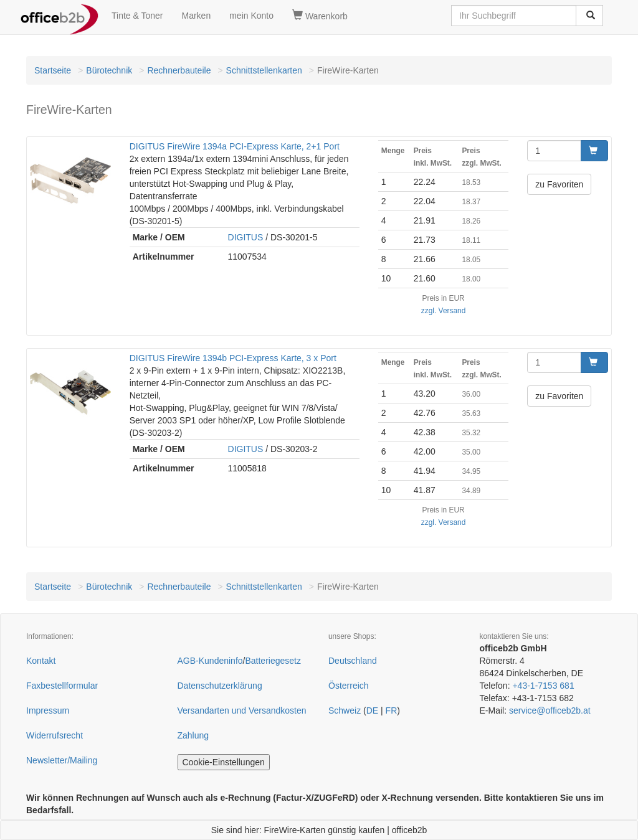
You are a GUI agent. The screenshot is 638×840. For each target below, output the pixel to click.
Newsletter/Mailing (62, 760)
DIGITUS (246, 237)
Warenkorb (320, 16)
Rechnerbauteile (179, 70)
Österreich (349, 686)
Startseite (53, 70)
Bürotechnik (109, 70)
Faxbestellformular (62, 686)
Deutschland (353, 661)
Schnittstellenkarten (264, 70)
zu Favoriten (559, 184)
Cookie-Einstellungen (224, 762)
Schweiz (345, 710)
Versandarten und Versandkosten (242, 710)
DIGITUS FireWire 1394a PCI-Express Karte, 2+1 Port (235, 146)
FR (392, 710)
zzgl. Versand (443, 311)
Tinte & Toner (137, 16)
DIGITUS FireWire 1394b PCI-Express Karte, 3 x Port (233, 358)
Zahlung (193, 735)
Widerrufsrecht (55, 735)
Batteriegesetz (273, 661)
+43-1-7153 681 (543, 686)
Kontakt (41, 661)
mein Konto (251, 16)
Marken (197, 16)
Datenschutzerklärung (220, 686)
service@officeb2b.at (550, 710)
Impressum (48, 710)
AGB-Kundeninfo (210, 661)
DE (372, 710)
